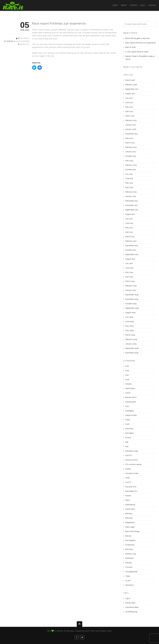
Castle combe (131, 415)
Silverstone (130, 545)
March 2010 (130, 281)
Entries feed (130, 603)
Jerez (128, 478)
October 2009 (131, 304)
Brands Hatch (131, 397)
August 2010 (130, 259)
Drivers (128, 438)
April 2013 (129, 161)
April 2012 (129, 187)
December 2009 (132, 295)
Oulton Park (130, 509)
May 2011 (129, 228)
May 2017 (129, 107)
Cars (127, 406)
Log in (128, 598)
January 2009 (131, 344)
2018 (127, 379)
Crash (128, 420)
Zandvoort (129, 585)
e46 (127, 447)
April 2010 (129, 277)
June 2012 (129, 179)
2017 (127, 375)
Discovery (129, 429)
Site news (129, 549)
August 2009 (130, 313)
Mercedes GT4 (131, 491)
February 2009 (131, 339)
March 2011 (130, 237)
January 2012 (131, 196)
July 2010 (129, 263)
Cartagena (130, 411)
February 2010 (131, 286)
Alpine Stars (130, 388)
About (124, 5)
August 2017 (130, 94)
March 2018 (130, 80)
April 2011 (129, 232)
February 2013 (131, 165)
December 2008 (132, 348)
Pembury (129, 514)
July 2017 (129, 98)
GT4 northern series (133, 464)
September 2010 (132, 254)
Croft (127, 424)
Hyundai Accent (132, 473)
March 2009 (130, 335)
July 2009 (129, 317)
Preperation (130, 523)
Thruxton (129, 567)
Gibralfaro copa (132, 451)
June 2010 (129, 268)
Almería (129, 384)
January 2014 (131, 152)
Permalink (25, 44)
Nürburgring (130, 505)
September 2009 (132, 308)
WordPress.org (131, 612)
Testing (128, 563)
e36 (127, 442)
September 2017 (132, 89)
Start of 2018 (130, 47)
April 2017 (129, 111)
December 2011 (132, 201)
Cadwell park (131, 402)
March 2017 (130, 116)
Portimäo (129, 518)
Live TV (128, 482)
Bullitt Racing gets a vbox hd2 (137, 38)
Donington (130, 433)
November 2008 (132, 353)
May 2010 (129, 272)
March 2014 (130, 143)
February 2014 (131, 147)
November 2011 (132, 205)
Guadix (128, 469)
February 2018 (131, 85)
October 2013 (131, 156)
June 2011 (129, 223)
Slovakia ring (131, 554)
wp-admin (25, 38)
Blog (143, 5)
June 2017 (129, 103)
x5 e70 (128, 581)
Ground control (131, 460)
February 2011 (131, 241)
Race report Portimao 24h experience (141, 43)
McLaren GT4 (131, 487)
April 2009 (129, 330)
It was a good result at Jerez (137, 52)
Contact (152, 5)
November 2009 (132, 299)
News (128, 500)
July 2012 (129, 174)
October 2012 (131, 170)
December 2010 (132, 246)
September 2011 (132, 210)
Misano (128, 496)
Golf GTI (129, 455)
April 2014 (129, 138)
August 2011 (130, 214)
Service (134, 5)
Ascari (128, 393)
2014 (127, 366)
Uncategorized (23, 41)
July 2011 (129, 219)
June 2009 (130, 322)
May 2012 (129, 183)
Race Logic (130, 527)
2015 (127, 371)
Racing (128, 536)
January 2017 (131, 125)
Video (128, 576)
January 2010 (131, 290)
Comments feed (132, 607)
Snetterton (130, 558)
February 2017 (131, 120)
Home (115, 5)
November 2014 (132, 134)
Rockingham (130, 540)
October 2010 (131, 250)
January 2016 (131, 129)
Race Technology (133, 531)
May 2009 (129, 326)
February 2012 (131, 192)
